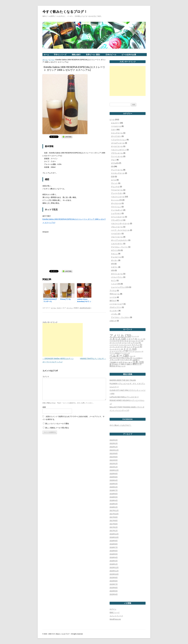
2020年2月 (114, 487)
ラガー (59, 308)
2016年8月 (114, 544)
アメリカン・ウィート (119, 247)
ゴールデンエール (118, 143)
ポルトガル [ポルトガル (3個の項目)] (127, 358)
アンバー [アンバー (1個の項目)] (135, 336)
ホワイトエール (117, 274)
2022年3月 (114, 440)
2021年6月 (114, 457)
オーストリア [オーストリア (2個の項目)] (115, 343)
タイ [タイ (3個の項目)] (123, 347)
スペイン (70, 308)
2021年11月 (114, 450)
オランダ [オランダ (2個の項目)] (124, 341)
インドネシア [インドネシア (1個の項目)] (115, 341)
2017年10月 (114, 514)
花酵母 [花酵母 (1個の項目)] (129, 364)
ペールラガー (116, 234)
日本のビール (111, 55)
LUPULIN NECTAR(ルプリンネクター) (124, 397)
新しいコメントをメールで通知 (57, 424)
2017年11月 (114, 510)
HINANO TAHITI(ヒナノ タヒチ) (93, 359)
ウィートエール (117, 156)
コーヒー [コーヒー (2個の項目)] (126, 343)
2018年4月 (114, 500)
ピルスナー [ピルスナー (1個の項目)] (139, 351)
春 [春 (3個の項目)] (112, 364)
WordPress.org (115, 619)
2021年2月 (114, 464)
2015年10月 (114, 574)
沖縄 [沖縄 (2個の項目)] (123, 364)
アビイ (114, 160)
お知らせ (113, 321)
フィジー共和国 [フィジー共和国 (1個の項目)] (115, 353)
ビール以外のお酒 (129, 55)
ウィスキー (114, 311)
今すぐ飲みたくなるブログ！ (65, 12)
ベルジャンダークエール (120, 223)
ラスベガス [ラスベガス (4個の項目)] (126, 360)
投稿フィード (115, 613)
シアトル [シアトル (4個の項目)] (136, 343)
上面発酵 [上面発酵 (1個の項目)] (136, 360)
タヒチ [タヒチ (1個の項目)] (129, 347)
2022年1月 (114, 447)
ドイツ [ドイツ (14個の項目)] (130, 349)
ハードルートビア (116, 304)
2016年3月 (114, 561)
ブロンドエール (117, 227)
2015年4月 (114, 594)
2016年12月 (114, 534)
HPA (113, 270)
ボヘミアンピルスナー (119, 240)
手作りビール (115, 294)
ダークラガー (116, 136)
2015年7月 (114, 584)
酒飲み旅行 (76, 55)
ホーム (46, 55)
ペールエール (116, 126)
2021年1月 (114, 467)
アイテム (113, 291)
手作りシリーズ (60, 55)
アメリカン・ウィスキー (120, 317)
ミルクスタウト (117, 244)
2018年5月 (114, 497)
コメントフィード (116, 616)
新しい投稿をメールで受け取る (57, 428)
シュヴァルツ (116, 213)
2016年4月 (114, 557)
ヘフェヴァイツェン (119, 140)
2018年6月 (114, 494)
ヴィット (114, 183)
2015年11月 (114, 571)
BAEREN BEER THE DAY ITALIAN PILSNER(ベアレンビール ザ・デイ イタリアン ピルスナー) (127, 384)
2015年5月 (114, 591)
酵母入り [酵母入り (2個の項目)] (137, 364)
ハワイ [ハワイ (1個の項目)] (131, 351)
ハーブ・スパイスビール (120, 230)
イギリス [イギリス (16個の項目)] (118, 339)
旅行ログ (113, 301)
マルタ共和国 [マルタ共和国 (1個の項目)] (138, 358)
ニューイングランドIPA (120, 287)
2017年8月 (114, 521)
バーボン (114, 314)
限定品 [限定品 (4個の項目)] (114, 366)
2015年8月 (114, 581)
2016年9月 (114, 541)
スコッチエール (117, 133)
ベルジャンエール (118, 197)
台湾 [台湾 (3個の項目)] (122, 362)
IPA (112, 166)
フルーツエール (117, 237)
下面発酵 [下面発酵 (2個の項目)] (114, 362)
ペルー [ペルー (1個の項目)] (132, 356)
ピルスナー (115, 123)
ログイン (113, 609)
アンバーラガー (117, 193)
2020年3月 (114, 484)
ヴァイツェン (116, 207)
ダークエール (116, 203)
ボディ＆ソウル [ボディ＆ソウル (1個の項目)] (115, 358)
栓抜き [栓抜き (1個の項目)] (117, 364)
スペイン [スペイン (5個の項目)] (137, 345)
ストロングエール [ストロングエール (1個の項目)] (125, 345)
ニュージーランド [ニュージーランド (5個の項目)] (119, 351)
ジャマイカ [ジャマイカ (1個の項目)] (114, 345)
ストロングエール (118, 173)
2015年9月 (114, 578)
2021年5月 (114, 460)
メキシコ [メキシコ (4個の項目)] (115, 360)
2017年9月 (114, 517)
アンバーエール (117, 170)
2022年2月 (114, 443)
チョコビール (116, 257)
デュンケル (115, 187)
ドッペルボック (117, 210)
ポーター (114, 260)
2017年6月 (114, 524)
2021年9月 (114, 453)
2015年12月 (114, 567)
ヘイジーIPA (116, 284)
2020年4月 (114, 480)
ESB (113, 177)
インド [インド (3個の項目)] (141, 339)
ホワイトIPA (116, 250)
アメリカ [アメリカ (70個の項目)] (120, 336)
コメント (46, 376)
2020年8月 (114, 477)
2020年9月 (114, 474)
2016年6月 (114, 551)
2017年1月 (114, 531)
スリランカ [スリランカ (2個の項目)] (115, 347)
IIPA (113, 264)
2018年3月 (114, 504)
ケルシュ (114, 254)
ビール (53, 308)
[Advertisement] (63, 340)
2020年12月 (114, 470)
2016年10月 (114, 537)
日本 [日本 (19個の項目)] (138, 362)
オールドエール (117, 146)
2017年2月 (114, 527)
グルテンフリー (115, 307)
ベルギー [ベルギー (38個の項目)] (119, 356)
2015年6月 (114, 588)
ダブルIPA (115, 163)
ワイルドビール (117, 190)
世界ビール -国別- (93, 55)
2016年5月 (114, 554)
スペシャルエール (118, 217)
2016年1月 (114, 564)
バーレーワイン (117, 277)
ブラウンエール (117, 153)
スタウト (114, 267)
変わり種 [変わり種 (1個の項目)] (129, 362)
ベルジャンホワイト (119, 150)
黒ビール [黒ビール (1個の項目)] (122, 366)
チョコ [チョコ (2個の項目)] (113, 349)
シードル (113, 297)
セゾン (114, 280)
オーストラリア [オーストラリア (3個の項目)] (136, 341)
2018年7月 (114, 490)
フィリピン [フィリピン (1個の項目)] (125, 353)
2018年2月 (114, 507)
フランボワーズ (117, 220)
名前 (44, 407)
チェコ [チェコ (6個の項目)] (137, 347)
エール (114, 180)
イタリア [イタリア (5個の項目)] (132, 339)
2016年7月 (114, 547)
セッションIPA (116, 200)
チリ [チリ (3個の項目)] (120, 349)
